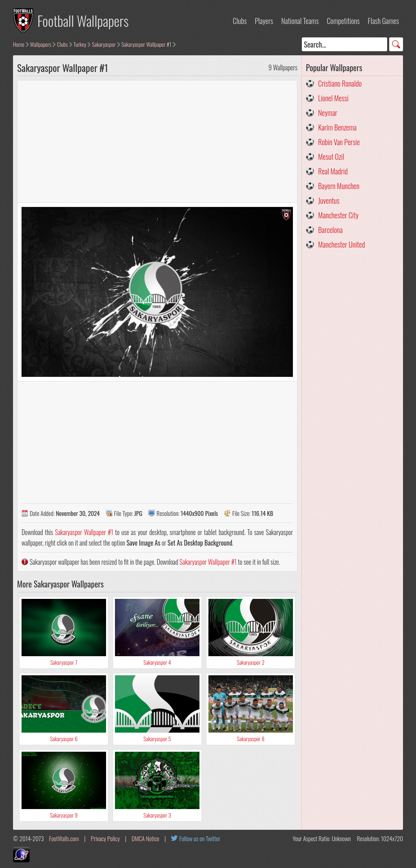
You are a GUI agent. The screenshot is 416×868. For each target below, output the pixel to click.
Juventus (329, 200)
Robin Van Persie (339, 142)
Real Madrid (333, 171)
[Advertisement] (157, 141)
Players (264, 21)
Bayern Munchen (339, 186)
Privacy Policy (105, 838)
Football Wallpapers (83, 21)
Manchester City (338, 215)
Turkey (80, 44)
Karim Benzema (337, 127)
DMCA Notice (145, 838)
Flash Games (383, 21)
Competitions (343, 21)
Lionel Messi (333, 98)
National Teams (300, 21)
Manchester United (341, 244)
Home (19, 44)
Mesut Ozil (331, 157)
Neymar (328, 113)
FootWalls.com (64, 838)
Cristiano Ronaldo (340, 83)
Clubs (240, 21)
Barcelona (330, 230)
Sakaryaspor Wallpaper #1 (146, 44)
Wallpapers (41, 44)
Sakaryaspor (104, 44)
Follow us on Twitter (200, 838)
